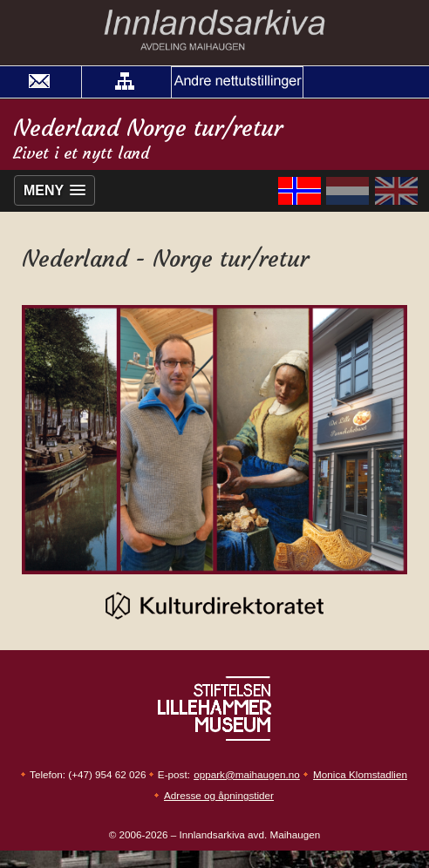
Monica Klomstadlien (360, 774)
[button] (124, 82)
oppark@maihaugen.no (247, 774)
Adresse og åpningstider (219, 795)
